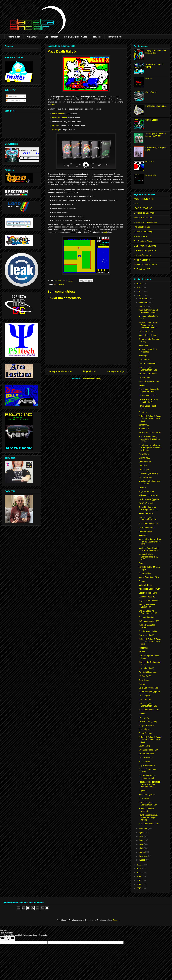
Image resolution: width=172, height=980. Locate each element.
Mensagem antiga (116, 371)
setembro (143, 829)
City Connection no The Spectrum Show (149, 390)
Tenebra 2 (143, 648)
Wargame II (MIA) (146, 725)
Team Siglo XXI (115, 37)
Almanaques (32, 37)
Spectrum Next (140, 236)
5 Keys (142, 652)
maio (141, 844)
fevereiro (143, 856)
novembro (144, 303)
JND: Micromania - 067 (149, 824)
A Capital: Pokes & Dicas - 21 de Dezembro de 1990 (150, 418)
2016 (139, 888)
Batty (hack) (144, 680)
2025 (139, 287)
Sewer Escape (152, 120)
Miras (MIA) (144, 718)
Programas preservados (76, 37)
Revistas (97, 37)
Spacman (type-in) (147, 597)
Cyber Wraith (151, 92)
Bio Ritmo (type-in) (147, 795)
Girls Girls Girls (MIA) (148, 495)
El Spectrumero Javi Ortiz (145, 246)
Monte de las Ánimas (148, 335)
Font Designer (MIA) (148, 631)
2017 (139, 884)
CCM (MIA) (144, 798)
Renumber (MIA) (146, 513)
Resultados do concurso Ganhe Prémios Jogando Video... (149, 784)
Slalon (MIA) (144, 762)
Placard (142, 684)
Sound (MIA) (144, 746)
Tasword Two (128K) (148, 721)
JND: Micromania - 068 (149, 710)
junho (142, 840)
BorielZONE (144, 429)
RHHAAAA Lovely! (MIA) (150, 433)
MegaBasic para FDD (148, 750)
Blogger (116, 920)
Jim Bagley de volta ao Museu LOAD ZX (156, 135)
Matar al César (145, 585)
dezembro (144, 299)
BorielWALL (144, 425)
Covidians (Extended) (148, 473)
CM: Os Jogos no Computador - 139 (148, 612)
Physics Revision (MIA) (149, 601)
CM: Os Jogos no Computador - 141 (148, 369)
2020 (139, 873)
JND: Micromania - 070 (149, 524)
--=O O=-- (150, 161)
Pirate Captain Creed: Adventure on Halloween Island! (148, 325)
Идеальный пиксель (143, 218)
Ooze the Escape (146, 528)
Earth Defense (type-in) (149, 499)
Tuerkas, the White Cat (149, 364)
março (142, 852)
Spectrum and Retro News (145, 222)
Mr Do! (55, 126)
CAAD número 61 (146, 503)
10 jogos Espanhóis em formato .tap (156, 52)
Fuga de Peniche (146, 492)
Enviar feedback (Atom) (91, 379)
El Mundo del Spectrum (144, 213)
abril (141, 848)
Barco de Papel (145, 477)
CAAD (136, 203)
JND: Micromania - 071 (149, 381)
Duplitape (143, 791)
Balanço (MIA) (145, 573)
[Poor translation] (10, 938)
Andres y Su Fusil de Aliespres (148, 351)
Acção (62, 284)
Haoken (142, 714)
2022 (139, 865)
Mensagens (13, 96)
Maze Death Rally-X (148, 396)
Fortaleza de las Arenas (156, 106)
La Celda (143, 466)
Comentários (13, 101)
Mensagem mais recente (60, 371)
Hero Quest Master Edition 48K (147, 606)
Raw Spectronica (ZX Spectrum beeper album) (148, 817)
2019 (139, 876)
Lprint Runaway (146, 758)
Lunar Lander (145, 378)
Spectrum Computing (143, 232)
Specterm (143, 412)
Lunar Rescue (58, 114)
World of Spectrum (142, 260)
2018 (139, 880)
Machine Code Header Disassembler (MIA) (149, 549)
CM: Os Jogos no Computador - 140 (148, 519)
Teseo (141, 563)
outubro (143, 307)
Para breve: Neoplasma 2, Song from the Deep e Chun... (150, 448)
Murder (149, 78)
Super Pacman (145, 733)
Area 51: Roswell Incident (146, 810)
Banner (142, 581)
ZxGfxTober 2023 (146, 754)
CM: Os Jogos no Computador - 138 (148, 705)
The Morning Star (146, 617)
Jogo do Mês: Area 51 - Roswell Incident (149, 311)
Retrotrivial (143, 345)
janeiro (142, 860)
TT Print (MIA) (145, 696)
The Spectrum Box (142, 227)
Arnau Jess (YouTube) (143, 199)
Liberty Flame (145, 462)
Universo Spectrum (142, 255)
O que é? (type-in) (147, 765)
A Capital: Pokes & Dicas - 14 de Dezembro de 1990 (150, 542)
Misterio (142, 488)
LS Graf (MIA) (145, 676)
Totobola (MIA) (145, 531)
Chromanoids (145, 360)
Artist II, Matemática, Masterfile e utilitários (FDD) (149, 439)
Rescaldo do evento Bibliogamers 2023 (148, 508)
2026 (139, 284)
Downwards (151, 175)
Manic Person (145, 700)
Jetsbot (142, 385)
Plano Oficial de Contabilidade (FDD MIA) (148, 557)
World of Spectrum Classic (145, 265)
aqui (53, 104)
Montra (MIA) (144, 458)
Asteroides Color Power (149, 589)
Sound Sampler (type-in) (149, 692)
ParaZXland (144, 454)
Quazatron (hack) (146, 635)
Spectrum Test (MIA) (148, 593)
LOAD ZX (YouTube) (143, 208)
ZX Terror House (146, 331)
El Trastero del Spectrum (145, 250)
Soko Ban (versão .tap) (149, 688)
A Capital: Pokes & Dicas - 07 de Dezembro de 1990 (150, 642)
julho (141, 836)
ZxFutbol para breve (148, 374)
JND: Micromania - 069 (149, 621)
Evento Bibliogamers (148, 672)
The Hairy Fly (145, 729)
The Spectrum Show (143, 241)
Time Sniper (144, 470)
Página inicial (14, 37)
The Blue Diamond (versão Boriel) (147, 777)
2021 (139, 869)
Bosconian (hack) (146, 668)
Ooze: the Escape (60, 118)
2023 (56, 284)
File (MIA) (143, 535)
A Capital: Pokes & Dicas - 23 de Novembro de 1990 (150, 739)
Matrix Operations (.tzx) (149, 577)
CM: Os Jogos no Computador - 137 (148, 804)
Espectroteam (51, 37)
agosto (142, 833)
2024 (139, 291)
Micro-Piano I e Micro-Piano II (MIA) (148, 401)
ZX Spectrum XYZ (142, 269)
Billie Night (143, 356)
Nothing (56, 130)
